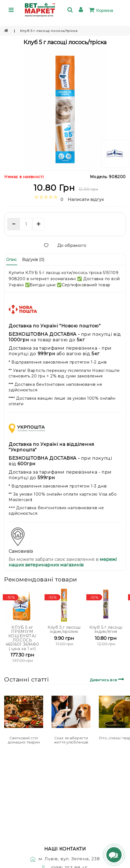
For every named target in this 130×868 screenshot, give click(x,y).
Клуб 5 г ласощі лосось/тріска (49, 31)
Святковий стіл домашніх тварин (24, 740)
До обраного (65, 245)
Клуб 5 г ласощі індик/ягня (106, 629)
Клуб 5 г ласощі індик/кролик (64, 629)
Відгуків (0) (33, 260)
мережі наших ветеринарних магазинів (63, 562)
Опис (11, 260)
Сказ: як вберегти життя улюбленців (71, 740)
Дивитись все (108, 679)
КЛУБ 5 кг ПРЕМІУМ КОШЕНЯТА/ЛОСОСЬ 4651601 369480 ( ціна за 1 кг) (22, 638)
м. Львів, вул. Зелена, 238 (65, 859)
